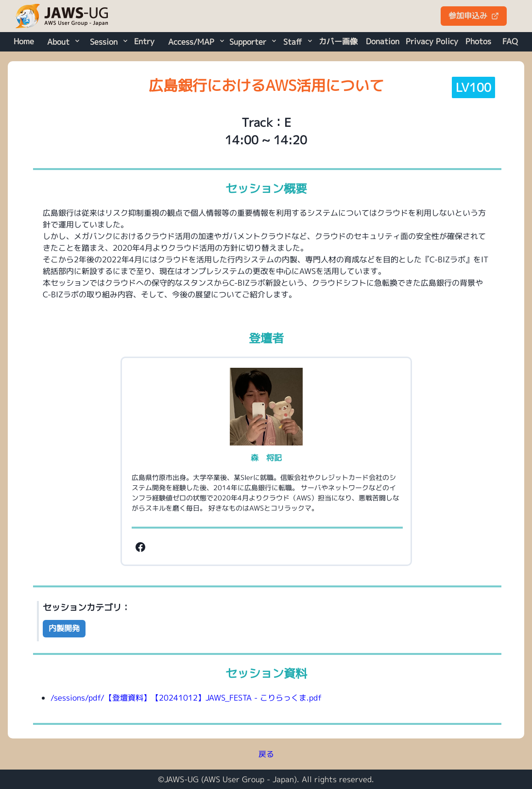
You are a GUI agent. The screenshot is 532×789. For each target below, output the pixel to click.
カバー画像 (338, 41)
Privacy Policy (432, 41)
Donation (383, 41)
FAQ (510, 41)
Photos (478, 41)
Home (24, 41)
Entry (144, 41)
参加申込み (474, 16)
